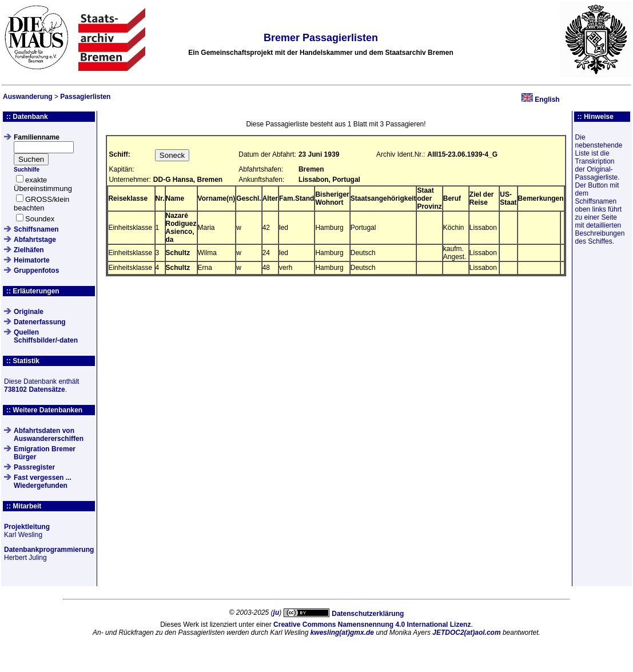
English (547, 100)
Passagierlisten (85, 97)
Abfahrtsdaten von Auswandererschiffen (49, 435)
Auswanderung (28, 97)
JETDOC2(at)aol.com (466, 633)
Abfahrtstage (35, 240)
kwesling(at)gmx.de (342, 633)
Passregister (34, 467)
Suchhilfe (27, 170)
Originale (29, 312)
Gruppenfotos (36, 271)
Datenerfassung (40, 322)
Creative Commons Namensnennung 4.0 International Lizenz (372, 625)
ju (276, 613)
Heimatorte (32, 260)
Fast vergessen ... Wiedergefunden (43, 482)
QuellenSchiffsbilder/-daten (46, 336)
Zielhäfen (29, 250)
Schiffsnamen (36, 229)
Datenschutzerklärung (368, 614)
